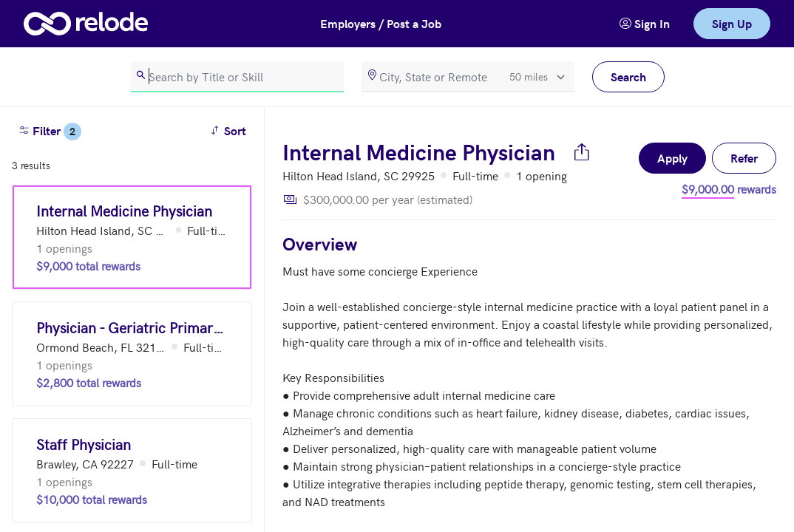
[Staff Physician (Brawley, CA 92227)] (132, 471)
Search (628, 76)
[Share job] (582, 151)
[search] (237, 77)
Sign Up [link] (732, 23)
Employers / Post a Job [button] (381, 23)
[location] (468, 77)
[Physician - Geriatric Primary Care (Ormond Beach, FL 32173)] (132, 354)
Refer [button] (744, 158)
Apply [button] (672, 158)
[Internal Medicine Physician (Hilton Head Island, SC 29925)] (132, 237)
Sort (230, 130)
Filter (50, 132)
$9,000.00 (708, 188)
